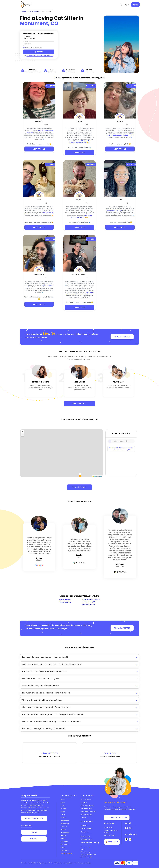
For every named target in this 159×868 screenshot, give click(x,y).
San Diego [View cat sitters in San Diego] (64, 841)
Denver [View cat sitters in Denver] (63, 815)
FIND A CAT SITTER (122, 337)
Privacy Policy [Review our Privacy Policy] (69, 863)
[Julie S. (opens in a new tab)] (39, 199)
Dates (27, 42)
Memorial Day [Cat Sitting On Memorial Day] (85, 847)
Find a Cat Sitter (79, 404)
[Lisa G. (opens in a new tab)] (80, 121)
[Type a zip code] (39, 38)
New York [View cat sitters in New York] (64, 827)
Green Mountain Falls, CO (91, 599)
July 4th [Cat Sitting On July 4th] (83, 849)
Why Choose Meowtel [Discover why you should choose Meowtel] (88, 812)
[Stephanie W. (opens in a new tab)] (39, 274)
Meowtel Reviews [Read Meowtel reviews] (87, 815)
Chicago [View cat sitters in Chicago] (64, 809)
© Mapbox (100, 476)
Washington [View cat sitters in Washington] (65, 850)
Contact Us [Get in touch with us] (109, 823)
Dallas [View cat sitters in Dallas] (63, 812)
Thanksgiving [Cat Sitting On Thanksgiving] (85, 852)
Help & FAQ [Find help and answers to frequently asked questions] (84, 825)
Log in (126, 5)
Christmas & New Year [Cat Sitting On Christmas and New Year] (88, 854)
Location (28, 36)
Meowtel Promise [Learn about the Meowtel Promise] (87, 800)
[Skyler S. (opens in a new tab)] (79, 199)
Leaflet (95, 476)
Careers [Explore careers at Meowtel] (83, 818)
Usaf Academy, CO (89, 602)
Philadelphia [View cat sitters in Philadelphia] (65, 833)
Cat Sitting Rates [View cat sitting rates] (86, 809)
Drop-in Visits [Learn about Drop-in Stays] (85, 836)
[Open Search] (121, 5)
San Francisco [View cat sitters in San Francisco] (66, 844)
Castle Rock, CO (65, 600)
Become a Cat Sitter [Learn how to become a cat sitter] (117, 818)
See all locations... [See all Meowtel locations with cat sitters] (67, 853)
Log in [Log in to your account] (34, 832)
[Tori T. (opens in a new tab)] (120, 199)
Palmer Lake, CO (65, 602)
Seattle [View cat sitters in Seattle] (63, 847)
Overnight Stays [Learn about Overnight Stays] (86, 839)
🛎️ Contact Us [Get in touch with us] (112, 842)
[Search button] (39, 52)
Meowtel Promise (40, 338)
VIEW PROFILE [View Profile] (39, 149)
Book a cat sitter (34, 818)
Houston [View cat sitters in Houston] (64, 818)
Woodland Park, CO (89, 604)
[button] (23, 432)
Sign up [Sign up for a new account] (34, 839)
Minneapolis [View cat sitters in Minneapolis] (65, 824)
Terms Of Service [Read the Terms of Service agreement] (57, 863)
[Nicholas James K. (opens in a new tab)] (80, 274)
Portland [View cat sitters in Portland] (64, 839)
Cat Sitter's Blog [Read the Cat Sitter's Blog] (86, 828)
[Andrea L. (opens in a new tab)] (39, 121)
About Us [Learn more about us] (84, 803)
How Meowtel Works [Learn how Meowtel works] (87, 806)
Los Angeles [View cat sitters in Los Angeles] (65, 821)
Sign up (135, 5)
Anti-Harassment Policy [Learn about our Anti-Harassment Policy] (83, 863)
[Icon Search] (110, 441)
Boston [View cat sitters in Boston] (63, 806)
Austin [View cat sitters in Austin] (63, 803)
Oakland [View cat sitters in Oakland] (64, 829)
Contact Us (110, 752)
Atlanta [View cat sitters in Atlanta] (63, 800)
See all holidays (86, 857)
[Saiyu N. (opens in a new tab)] (120, 121)
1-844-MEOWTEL (49, 752)
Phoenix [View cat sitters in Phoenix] (63, 835)
